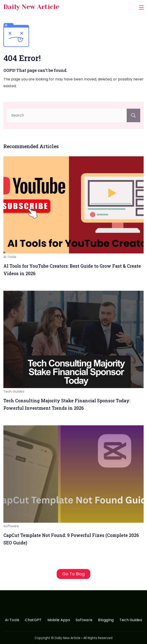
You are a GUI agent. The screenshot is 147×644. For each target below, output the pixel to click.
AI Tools (10, 257)
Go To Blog (73, 574)
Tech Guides (14, 391)
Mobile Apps (59, 620)
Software (11, 526)
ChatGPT (33, 620)
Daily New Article (31, 7)
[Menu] (141, 7)
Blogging (106, 620)
